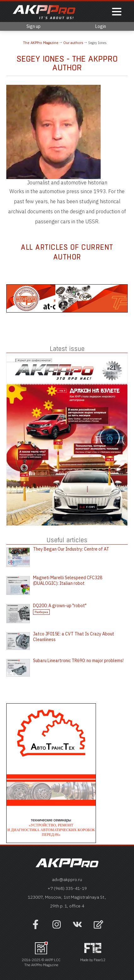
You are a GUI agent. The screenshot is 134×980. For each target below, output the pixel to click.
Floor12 (100, 960)
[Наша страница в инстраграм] (57, 928)
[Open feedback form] (98, 925)
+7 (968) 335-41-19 (67, 888)
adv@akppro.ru (67, 879)
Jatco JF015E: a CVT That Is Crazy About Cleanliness (74, 637)
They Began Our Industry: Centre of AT (71, 549)
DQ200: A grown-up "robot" (60, 606)
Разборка (41, 612)
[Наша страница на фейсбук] (36, 928)
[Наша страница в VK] (77, 928)
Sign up (33, 26)
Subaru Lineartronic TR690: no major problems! (78, 661)
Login (101, 26)
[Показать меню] (117, 12)
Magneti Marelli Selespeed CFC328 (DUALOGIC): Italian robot (68, 580)
